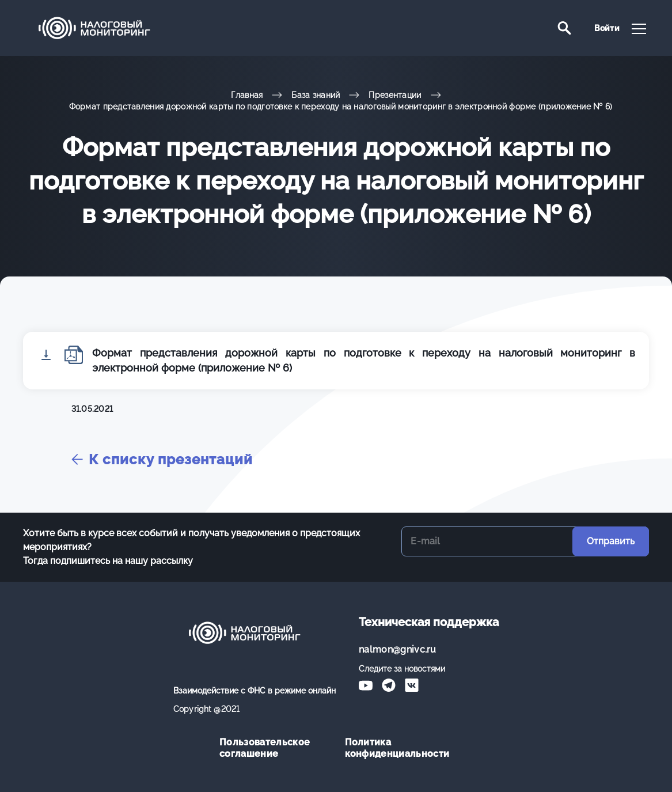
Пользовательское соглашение (265, 748)
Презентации (395, 95)
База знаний (316, 95)
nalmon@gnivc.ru (398, 649)
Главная (247, 95)
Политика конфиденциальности (397, 748)
